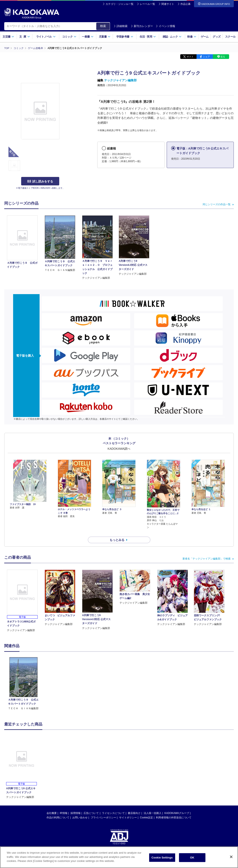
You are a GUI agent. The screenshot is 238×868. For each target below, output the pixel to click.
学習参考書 (125, 37)
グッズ (217, 37)
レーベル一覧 (147, 4)
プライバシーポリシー (103, 810)
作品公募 (186, 4)
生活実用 (148, 37)
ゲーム (205, 37)
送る (223, 57)
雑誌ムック (172, 37)
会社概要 (52, 806)
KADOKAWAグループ (177, 806)
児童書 (105, 37)
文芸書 (8, 37)
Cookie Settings (162, 858)
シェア (206, 57)
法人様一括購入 (153, 806)
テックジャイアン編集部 (120, 80)
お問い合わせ (80, 810)
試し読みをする (40, 181)
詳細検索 (121, 26)
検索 (103, 26)
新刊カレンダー (142, 26)
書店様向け (134, 806)
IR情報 (64, 806)
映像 (192, 37)
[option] (23, 676)
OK (192, 858)
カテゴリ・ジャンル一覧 (120, 4)
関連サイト (168, 4)
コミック (69, 37)
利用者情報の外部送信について (174, 810)
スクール (230, 37)
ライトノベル (46, 37)
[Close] (231, 857)
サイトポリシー (128, 810)
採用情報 (76, 806)
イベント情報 (165, 26)
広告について (91, 806)
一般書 (88, 37)
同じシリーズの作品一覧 (217, 204)
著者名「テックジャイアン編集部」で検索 (206, 551)
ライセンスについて (113, 806)
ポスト (190, 57)
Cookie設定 (147, 810)
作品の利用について (58, 810)
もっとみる (117, 532)
